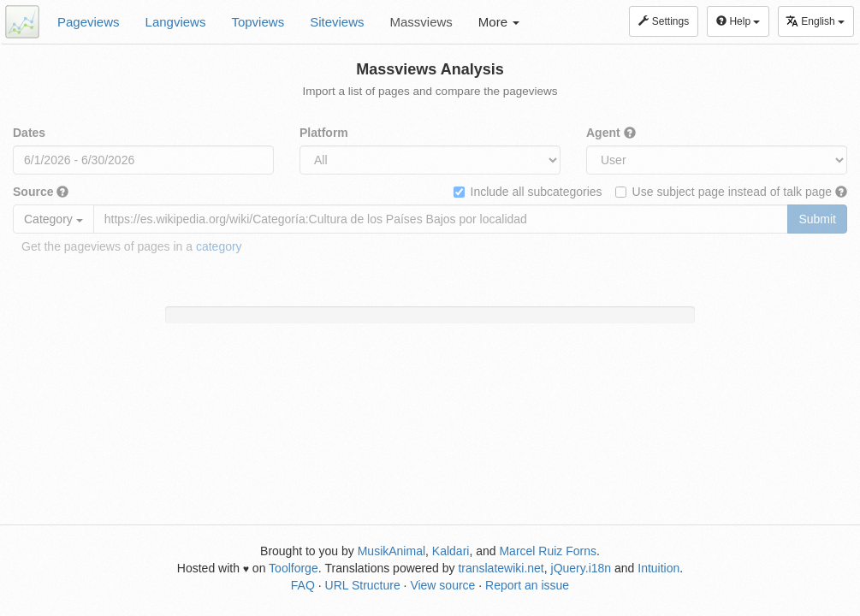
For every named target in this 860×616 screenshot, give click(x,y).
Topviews (258, 22)
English (815, 21)
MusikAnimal (391, 551)
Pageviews (89, 22)
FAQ (303, 585)
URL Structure (363, 585)
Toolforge (294, 568)
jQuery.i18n (581, 568)
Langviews (176, 22)
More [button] (499, 22)
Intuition (658, 568)
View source (442, 585)
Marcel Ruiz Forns (548, 551)
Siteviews (337, 22)
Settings (664, 21)
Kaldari (451, 551)
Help (738, 21)
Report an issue (527, 585)
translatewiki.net (501, 568)
